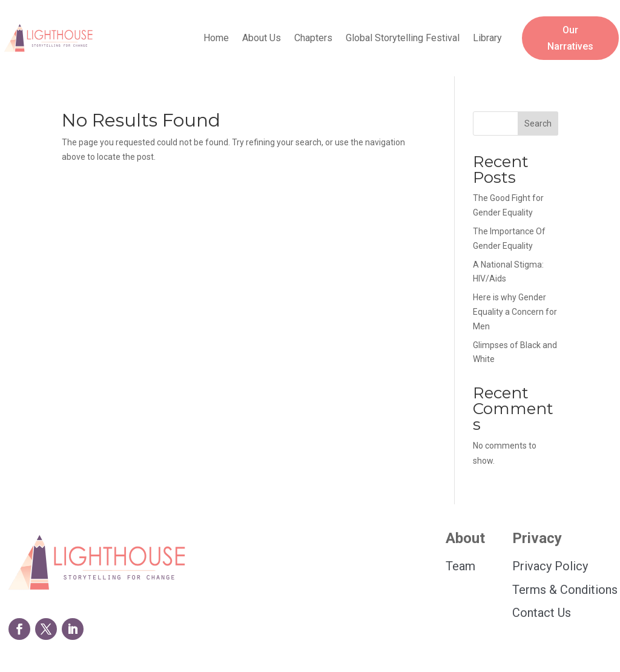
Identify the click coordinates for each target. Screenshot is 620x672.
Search (538, 124)
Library (487, 39)
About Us (262, 39)
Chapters (313, 39)
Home (216, 39)
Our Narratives (570, 38)
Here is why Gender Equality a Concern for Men (515, 312)
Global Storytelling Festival (403, 39)
